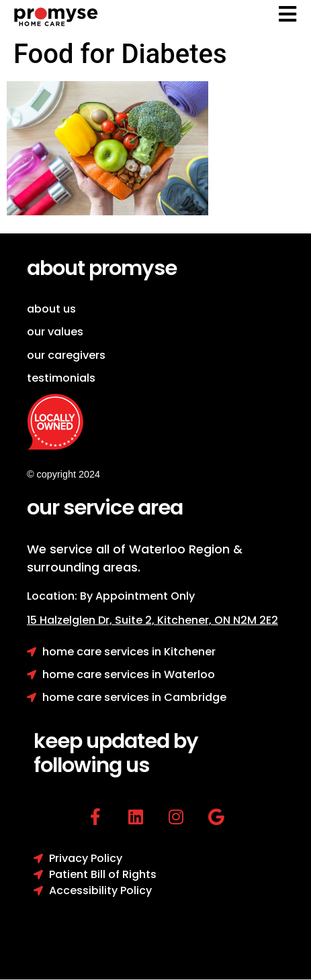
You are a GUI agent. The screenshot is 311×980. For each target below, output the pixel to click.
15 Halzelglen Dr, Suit (92, 620)
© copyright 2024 (63, 474)
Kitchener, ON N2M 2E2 (218, 620)
